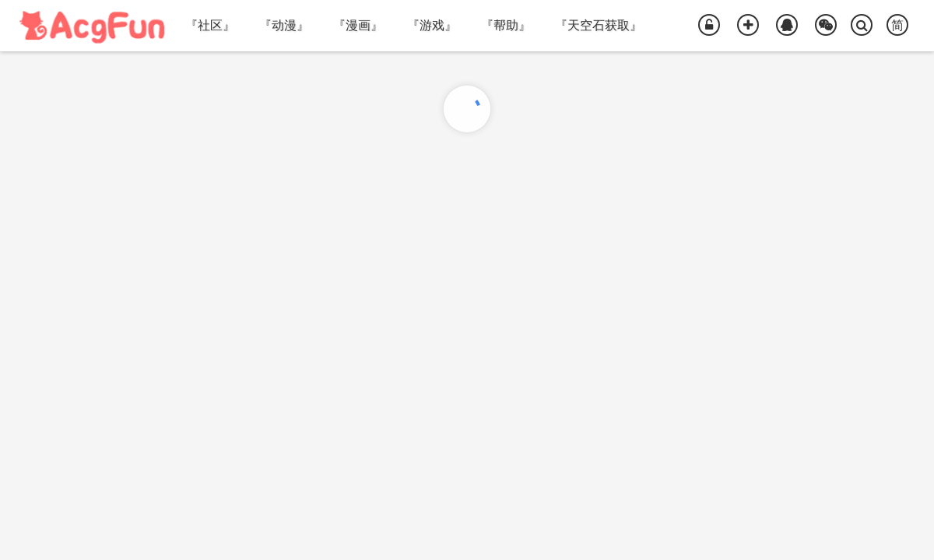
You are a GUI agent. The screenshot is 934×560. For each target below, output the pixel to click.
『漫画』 (358, 25)
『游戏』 (432, 25)
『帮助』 (506, 25)
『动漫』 (284, 25)
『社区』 (210, 25)
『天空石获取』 (599, 25)
